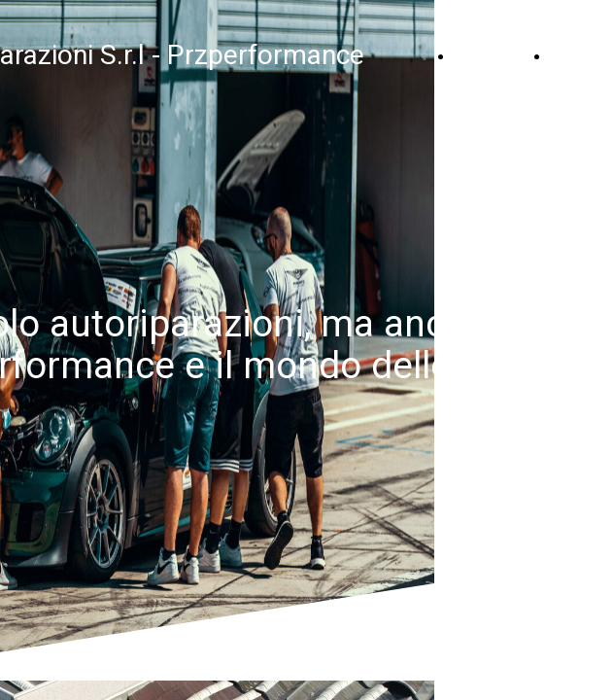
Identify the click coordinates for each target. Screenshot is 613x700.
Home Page (497, 55)
